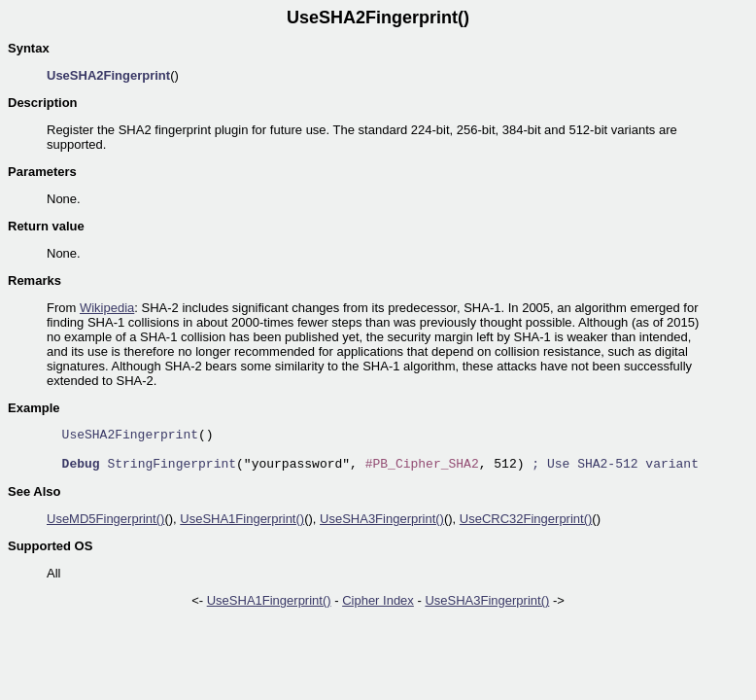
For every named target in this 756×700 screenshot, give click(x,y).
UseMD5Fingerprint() (105, 519)
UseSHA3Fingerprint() (382, 519)
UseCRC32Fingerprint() (526, 519)
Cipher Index (378, 600)
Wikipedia (107, 308)
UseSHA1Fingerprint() (242, 519)
